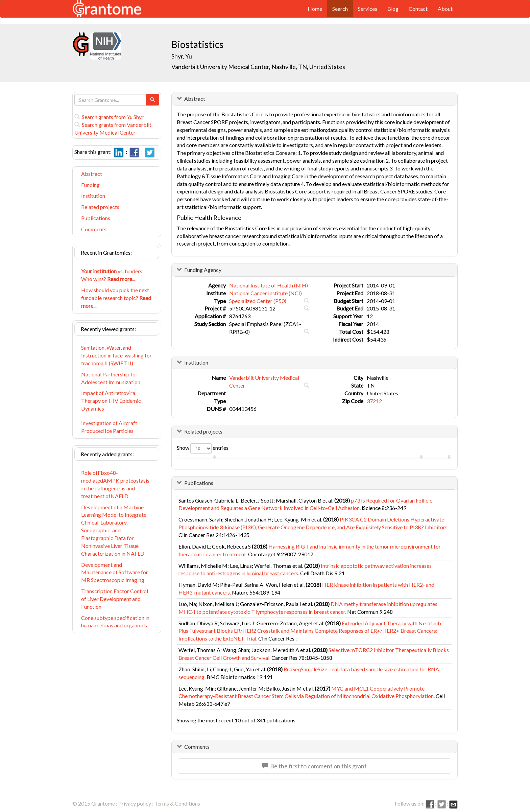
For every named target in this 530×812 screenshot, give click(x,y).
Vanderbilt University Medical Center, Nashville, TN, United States (258, 67)
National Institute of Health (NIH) (269, 285)
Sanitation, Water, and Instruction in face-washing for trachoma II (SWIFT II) (116, 355)
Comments (94, 229)
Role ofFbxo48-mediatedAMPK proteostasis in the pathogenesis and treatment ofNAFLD (115, 484)
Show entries (203, 448)
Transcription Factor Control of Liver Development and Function (115, 599)
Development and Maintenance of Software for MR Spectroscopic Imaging (115, 572)
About (445, 9)
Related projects (100, 207)
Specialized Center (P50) (258, 301)
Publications (96, 218)
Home (315, 9)
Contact (418, 9)
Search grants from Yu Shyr (109, 117)
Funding (90, 185)
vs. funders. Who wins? (112, 275)
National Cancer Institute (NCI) (266, 293)
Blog (393, 9)
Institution (93, 196)
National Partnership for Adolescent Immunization (111, 378)
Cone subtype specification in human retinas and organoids (115, 622)
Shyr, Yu (182, 56)
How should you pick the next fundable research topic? (116, 298)
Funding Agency (203, 270)
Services (368, 9)
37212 (374, 401)
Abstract (92, 174)
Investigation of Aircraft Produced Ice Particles (109, 427)
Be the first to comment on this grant (314, 766)
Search (340, 9)
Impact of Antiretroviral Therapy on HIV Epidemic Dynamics (111, 401)
